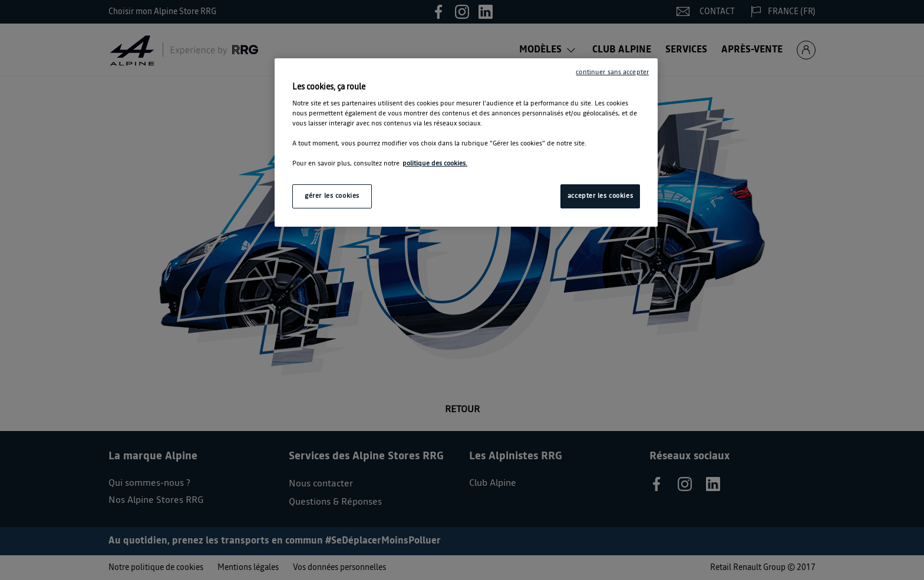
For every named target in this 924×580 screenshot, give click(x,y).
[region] (466, 143)
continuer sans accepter (612, 72)
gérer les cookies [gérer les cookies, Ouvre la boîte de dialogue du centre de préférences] (332, 196)
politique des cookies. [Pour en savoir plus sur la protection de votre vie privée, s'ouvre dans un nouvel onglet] (435, 164)
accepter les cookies (600, 196)
